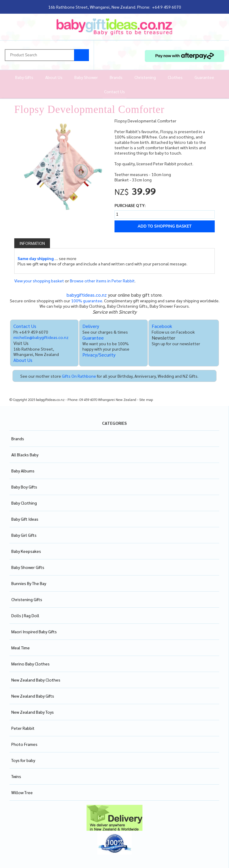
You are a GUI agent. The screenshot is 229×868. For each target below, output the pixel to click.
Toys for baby (23, 760)
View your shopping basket (39, 281)
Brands (116, 77)
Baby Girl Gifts (24, 535)
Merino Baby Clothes (30, 664)
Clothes (175, 77)
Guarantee (204, 77)
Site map (146, 400)
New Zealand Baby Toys (33, 712)
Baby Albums (23, 471)
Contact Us (114, 91)
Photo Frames (24, 744)
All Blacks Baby (25, 455)
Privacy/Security (99, 355)
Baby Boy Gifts (24, 487)
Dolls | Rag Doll (25, 615)
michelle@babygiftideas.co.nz (41, 337)
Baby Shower (86, 77)
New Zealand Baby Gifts (33, 696)
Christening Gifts (27, 599)
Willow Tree (22, 792)
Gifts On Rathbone (79, 376)
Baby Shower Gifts (28, 567)
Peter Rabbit (23, 728)
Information (32, 243)
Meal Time (21, 648)
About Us (54, 77)
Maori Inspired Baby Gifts (34, 631)
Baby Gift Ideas (25, 519)
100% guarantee (87, 301)
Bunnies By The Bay (29, 583)
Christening (145, 77)
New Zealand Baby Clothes (36, 680)
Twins (16, 776)
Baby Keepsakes (26, 551)
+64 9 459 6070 (167, 7)
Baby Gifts (24, 77)
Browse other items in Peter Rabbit (102, 281)
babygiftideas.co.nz (87, 295)
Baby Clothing (24, 503)
